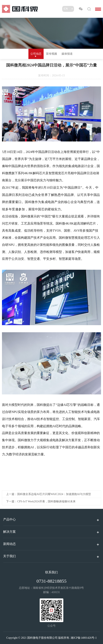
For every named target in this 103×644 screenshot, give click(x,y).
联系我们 (51, 572)
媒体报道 (67, 54)
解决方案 (9, 532)
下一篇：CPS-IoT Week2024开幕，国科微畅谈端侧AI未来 (41, 501)
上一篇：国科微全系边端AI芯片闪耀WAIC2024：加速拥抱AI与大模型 (48, 494)
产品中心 (9, 519)
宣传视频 (51, 54)
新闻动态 (9, 544)
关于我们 (9, 556)
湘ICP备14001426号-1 (84, 638)
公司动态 (36, 54)
